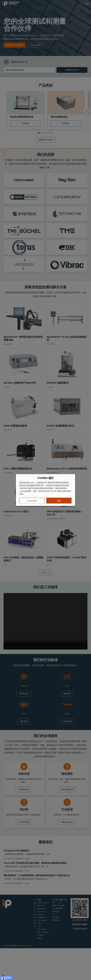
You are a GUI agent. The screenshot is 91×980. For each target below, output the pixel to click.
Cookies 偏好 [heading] (45, 478)
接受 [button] (59, 501)
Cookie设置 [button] (32, 501)
